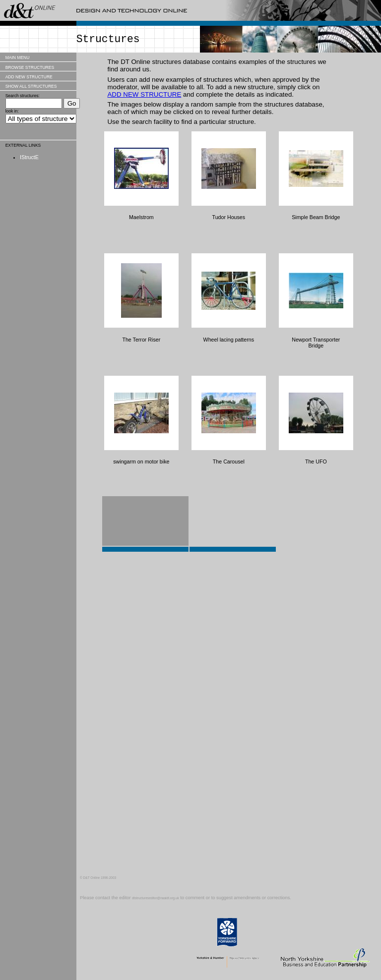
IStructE (29, 157)
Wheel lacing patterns (229, 340)
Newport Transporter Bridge (316, 343)
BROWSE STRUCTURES (30, 67)
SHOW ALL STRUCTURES (31, 86)
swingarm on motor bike (141, 461)
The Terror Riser (141, 340)
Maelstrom (141, 217)
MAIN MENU (18, 58)
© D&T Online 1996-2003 (98, 878)
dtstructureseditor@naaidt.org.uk (156, 898)
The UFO (316, 461)
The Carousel (229, 461)
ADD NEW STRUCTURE (29, 77)
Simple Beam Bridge (316, 217)
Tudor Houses (229, 217)
